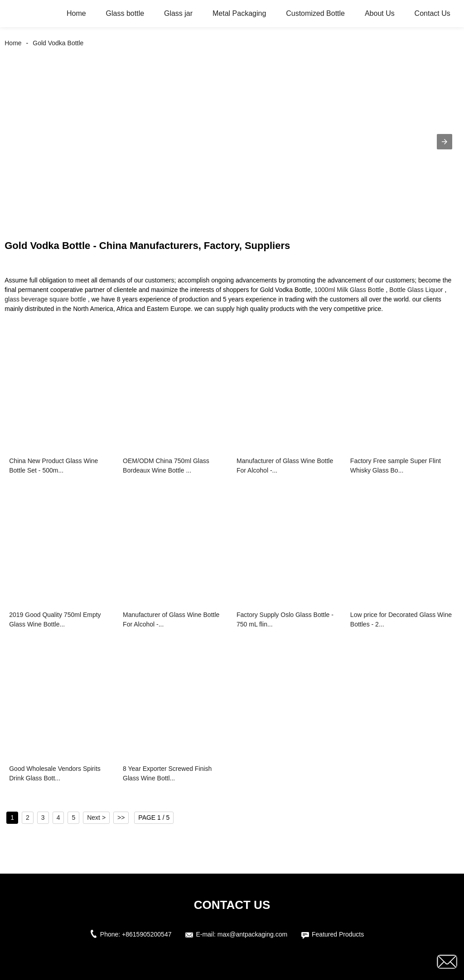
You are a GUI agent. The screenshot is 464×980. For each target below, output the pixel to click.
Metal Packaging (239, 13)
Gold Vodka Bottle (58, 43)
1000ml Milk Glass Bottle (349, 290)
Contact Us (433, 13)
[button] (445, 142)
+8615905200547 (147, 934)
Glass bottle (125, 13)
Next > (96, 817)
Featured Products (338, 934)
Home (76, 13)
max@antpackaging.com (252, 934)
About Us (380, 13)
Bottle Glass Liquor (416, 290)
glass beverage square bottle (45, 299)
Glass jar (178, 13)
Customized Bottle (315, 13)
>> (121, 817)
